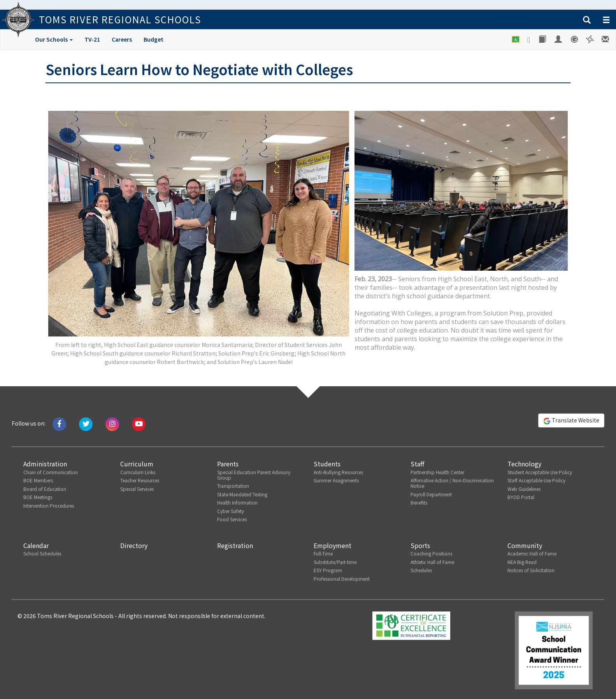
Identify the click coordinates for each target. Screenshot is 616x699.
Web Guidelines (524, 489)
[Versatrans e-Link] (590, 39)
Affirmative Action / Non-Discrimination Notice (452, 483)
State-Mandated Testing (242, 494)
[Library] (543, 39)
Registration (235, 545)
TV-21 (92, 39)
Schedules (421, 570)
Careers (122, 39)
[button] (587, 20)
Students (327, 464)
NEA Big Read (522, 562)
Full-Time (323, 553)
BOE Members (38, 480)
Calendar (36, 545)
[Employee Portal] (559, 39)
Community (525, 545)
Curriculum (137, 464)
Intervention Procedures (49, 505)
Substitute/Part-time (335, 562)
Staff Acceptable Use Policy (536, 480)
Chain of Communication (51, 472)
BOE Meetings (38, 497)
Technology (524, 464)
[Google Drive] (529, 40)
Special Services (137, 489)
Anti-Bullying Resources (338, 472)
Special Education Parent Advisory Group (254, 475)
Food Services (232, 519)
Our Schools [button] (54, 39)
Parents (228, 464)
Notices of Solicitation (531, 570)
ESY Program (328, 570)
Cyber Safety (231, 511)
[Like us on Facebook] (59, 423)
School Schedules (42, 553)
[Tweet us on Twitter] (86, 423)
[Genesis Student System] (575, 39)
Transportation (233, 486)
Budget (154, 39)
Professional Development (342, 579)
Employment (333, 545)
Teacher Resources (140, 480)
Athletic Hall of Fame (432, 562)
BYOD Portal (521, 497)
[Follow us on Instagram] (112, 423)
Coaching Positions (431, 553)
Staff (417, 464)
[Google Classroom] (516, 39)
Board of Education (45, 489)
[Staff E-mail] (606, 39)
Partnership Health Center (437, 472)
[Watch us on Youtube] (139, 423)
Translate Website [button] (571, 420)
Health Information (237, 502)
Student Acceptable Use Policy (540, 472)
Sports (420, 545)
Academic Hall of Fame (532, 553)
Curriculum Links (138, 472)
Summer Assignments (336, 480)
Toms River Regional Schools (120, 19)
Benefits (419, 502)
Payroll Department (431, 494)
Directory (134, 545)
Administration (45, 464)
